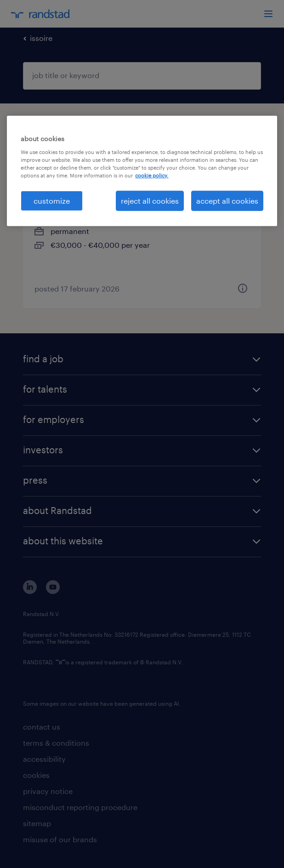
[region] (142, 171)
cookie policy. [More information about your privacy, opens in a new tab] (152, 175)
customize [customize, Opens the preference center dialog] (52, 201)
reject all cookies (150, 201)
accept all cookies (227, 201)
